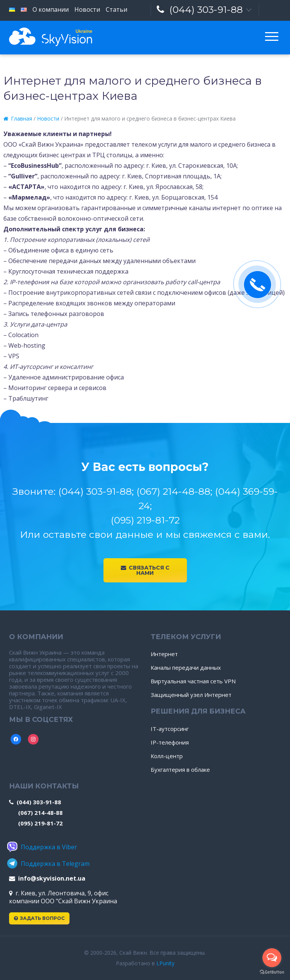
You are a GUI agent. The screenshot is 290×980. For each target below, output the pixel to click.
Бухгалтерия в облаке (180, 769)
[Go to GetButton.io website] (272, 972)
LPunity (165, 963)
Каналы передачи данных (186, 667)
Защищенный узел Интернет (191, 695)
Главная (18, 118)
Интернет (164, 654)
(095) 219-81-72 (40, 823)
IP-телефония (170, 742)
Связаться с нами (145, 570)
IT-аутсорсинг (170, 729)
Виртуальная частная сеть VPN (193, 681)
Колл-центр (167, 756)
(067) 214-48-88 (40, 813)
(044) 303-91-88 (200, 9)
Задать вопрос (39, 918)
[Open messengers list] (272, 958)
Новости (48, 118)
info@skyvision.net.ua (47, 878)
